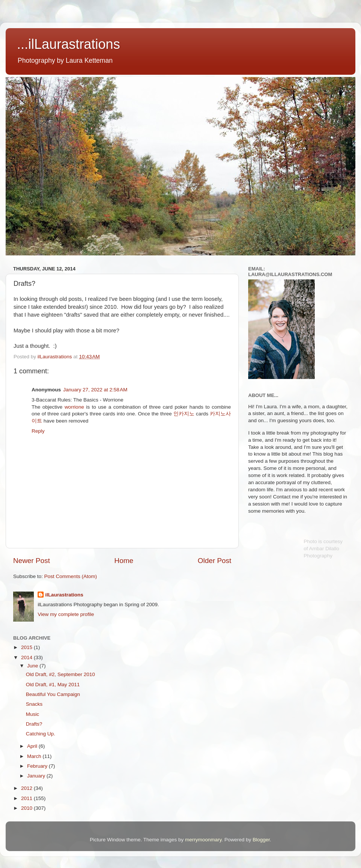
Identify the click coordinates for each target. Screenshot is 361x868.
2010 (27, 808)
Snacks (34, 704)
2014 (27, 657)
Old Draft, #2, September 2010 (61, 674)
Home (124, 561)
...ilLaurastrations (68, 44)
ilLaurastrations (64, 595)
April (33, 746)
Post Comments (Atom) (71, 576)
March (35, 756)
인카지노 (184, 414)
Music (33, 714)
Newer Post (32, 561)
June (33, 666)
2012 (27, 788)
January (37, 776)
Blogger (261, 840)
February (38, 766)
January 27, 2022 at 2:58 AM (95, 390)
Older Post (215, 561)
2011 (27, 798)
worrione (74, 407)
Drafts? (34, 724)
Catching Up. (41, 734)
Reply (38, 431)
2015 (27, 647)
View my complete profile (66, 614)
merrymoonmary (203, 840)
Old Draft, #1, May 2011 (53, 685)
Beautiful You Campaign (53, 694)
